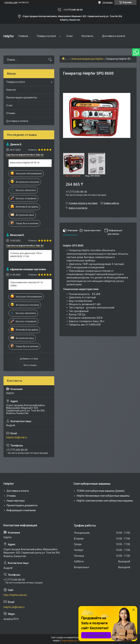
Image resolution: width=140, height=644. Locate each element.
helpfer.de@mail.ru (17, 437)
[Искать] (50, 60)
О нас (70, 36)
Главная (23, 36)
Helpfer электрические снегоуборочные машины (105, 501)
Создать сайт (11, 2)
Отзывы (11, 113)
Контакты (87, 36)
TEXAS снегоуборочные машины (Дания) (101, 491)
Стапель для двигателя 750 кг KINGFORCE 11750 (26, 255)
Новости (11, 90)
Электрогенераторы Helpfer (87, 59)
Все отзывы (30, 365)
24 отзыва (107, 2)
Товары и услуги (46, 36)
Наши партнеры (16, 501)
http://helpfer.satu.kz (15, 595)
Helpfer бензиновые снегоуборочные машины (103, 496)
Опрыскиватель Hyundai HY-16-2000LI (27, 284)
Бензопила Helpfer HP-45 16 (25, 163)
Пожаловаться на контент (74, 641)
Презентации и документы (22, 97)
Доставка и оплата (113, 36)
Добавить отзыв (29, 359)
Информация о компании (21, 510)
